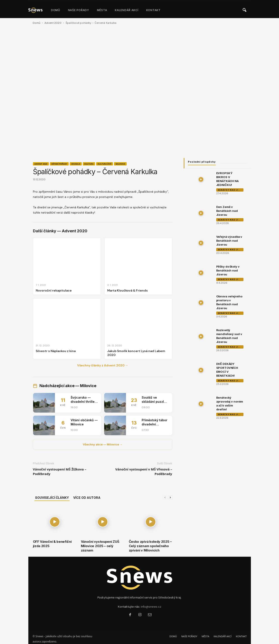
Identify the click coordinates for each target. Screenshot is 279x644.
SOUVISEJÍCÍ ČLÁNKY (52, 498)
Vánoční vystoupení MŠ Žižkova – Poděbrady (60, 471)
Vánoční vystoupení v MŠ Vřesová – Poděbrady (144, 471)
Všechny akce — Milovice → (103, 444)
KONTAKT (153, 10)
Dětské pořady (59, 164)
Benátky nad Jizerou (231, 190)
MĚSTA (102, 10)
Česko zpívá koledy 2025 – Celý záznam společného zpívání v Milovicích (150, 546)
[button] (244, 10)
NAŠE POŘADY (79, 10)
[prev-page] (165, 498)
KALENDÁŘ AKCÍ (127, 10)
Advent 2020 (53, 23)
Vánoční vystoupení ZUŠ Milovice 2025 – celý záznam (100, 546)
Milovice (120, 164)
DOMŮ (56, 10)
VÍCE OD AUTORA (87, 498)
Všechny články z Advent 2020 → (103, 365)
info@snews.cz (151, 607)
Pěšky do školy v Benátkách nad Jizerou (228, 270)
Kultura (89, 164)
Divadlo (76, 164)
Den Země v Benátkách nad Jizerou (227, 211)
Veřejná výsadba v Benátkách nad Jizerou (229, 241)
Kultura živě (105, 164)
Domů (37, 23)
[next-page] (170, 498)
